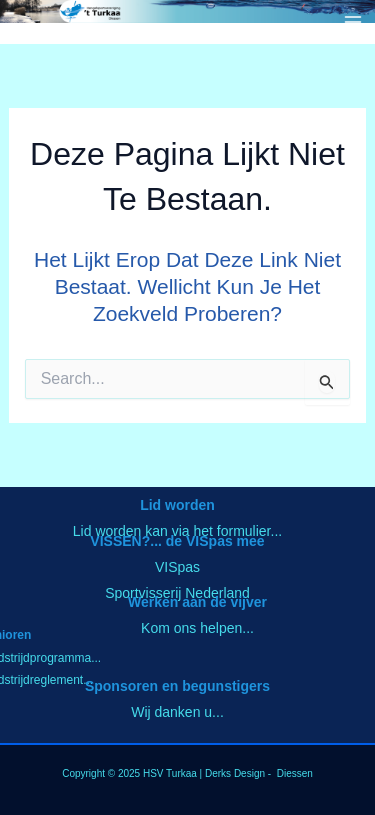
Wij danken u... (177, 712)
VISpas (177, 567)
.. (97, 658)
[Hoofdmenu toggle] (353, 22)
